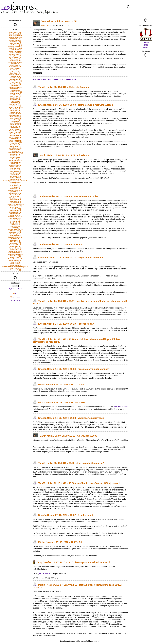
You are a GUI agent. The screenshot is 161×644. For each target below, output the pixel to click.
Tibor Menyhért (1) (15, 198)
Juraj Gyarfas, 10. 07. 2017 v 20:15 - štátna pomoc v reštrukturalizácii (73, 562)
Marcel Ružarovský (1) (15, 259)
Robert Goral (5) (15, 65)
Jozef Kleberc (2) (15, 117)
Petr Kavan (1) (15, 187)
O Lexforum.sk (15, 301)
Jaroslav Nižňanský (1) (15, 229)
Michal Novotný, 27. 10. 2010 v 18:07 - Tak (60, 542)
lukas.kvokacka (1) (15, 165)
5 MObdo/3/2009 (121, 407)
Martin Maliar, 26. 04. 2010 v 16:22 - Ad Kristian (64, 155)
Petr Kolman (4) (15, 79)
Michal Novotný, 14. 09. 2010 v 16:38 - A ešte (62, 402)
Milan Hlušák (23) (15, 43)
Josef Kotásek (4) (15, 68)
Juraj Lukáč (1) (15, 196)
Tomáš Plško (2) (15, 109)
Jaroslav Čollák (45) (15, 37)
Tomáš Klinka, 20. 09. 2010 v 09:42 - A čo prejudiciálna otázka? (71, 463)
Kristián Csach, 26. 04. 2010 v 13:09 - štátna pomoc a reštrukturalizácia (76, 105)
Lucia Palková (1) (15, 209)
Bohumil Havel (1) (15, 162)
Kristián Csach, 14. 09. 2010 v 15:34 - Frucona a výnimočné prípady (74, 369)
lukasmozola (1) (15, 246)
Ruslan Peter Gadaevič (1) (15, 204)
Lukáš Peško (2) (15, 98)
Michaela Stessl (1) (15, 193)
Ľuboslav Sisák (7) (15, 54)
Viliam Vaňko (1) (15, 215)
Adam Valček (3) (15, 89)
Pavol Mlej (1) (15, 225)
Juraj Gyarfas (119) (15, 34)
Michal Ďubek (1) (15, 250)
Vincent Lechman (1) (15, 268)
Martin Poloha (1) (15, 201)
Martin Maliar (46, 26)
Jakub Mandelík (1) (15, 186)
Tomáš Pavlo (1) (15, 195)
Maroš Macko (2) (15, 95)
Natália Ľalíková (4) (15, 75)
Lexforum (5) (15, 64)
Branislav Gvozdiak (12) (15, 47)
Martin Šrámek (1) (15, 157)
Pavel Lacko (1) (15, 134)
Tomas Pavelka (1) (15, 182)
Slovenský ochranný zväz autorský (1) (15, 181)
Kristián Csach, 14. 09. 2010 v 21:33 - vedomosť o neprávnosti (71, 418)
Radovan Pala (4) (15, 78)
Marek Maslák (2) (15, 123)
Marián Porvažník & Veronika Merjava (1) (15, 267)
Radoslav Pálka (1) (15, 245)
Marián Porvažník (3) (15, 87)
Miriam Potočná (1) (15, 232)
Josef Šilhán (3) (15, 82)
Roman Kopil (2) (15, 112)
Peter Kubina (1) (15, 145)
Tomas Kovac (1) (15, 178)
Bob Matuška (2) (15, 128)
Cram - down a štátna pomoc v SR (59, 21)
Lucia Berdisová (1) (15, 148)
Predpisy (146, 44)
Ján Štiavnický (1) (15, 221)
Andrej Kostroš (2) (15, 104)
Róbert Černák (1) (15, 168)
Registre (146, 46)
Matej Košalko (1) (15, 270)
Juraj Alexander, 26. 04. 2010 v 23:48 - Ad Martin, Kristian (68, 196)
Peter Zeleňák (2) (15, 118)
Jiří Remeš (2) (15, 103)
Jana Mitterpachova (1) (15, 254)
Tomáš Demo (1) (15, 146)
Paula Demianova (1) (15, 218)
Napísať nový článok (15, 289)
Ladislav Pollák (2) (15, 115)
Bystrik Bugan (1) (15, 207)
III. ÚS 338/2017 (46, 574)
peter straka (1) (15, 192)
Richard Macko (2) (15, 114)
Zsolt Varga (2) (15, 122)
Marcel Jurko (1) (15, 167)
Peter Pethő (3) (15, 90)
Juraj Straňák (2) (15, 97)
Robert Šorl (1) (15, 143)
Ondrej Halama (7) (15, 56)
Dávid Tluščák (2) (15, 129)
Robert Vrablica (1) (15, 212)
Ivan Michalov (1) (15, 200)
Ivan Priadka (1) (15, 154)
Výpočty (146, 47)
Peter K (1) (15, 159)
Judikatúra (146, 43)
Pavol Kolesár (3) (15, 84)
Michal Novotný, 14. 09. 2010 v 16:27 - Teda (61, 385)
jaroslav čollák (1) (15, 214)
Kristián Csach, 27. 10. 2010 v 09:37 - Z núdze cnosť (66, 515)
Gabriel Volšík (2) (15, 125)
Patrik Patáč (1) (15, 156)
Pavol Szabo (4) (15, 73)
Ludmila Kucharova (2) (15, 107)
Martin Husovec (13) (15, 45)
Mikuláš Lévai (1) (15, 203)
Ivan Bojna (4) (15, 76)
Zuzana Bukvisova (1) (15, 237)
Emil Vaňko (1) (15, 175)
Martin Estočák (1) (15, 150)
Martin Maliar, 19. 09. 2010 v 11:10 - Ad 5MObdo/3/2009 (68, 436)
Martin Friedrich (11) (15, 48)
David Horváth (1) (15, 256)
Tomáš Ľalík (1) (15, 164)
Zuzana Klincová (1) (15, 206)
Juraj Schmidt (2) (15, 93)
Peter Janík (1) (15, 151)
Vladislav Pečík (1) (15, 257)
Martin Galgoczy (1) (15, 248)
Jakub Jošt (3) (15, 86)
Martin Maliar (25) (15, 42)
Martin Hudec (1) (15, 170)
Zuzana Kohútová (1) (15, 132)
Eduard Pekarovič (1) (15, 140)
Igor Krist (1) (15, 239)
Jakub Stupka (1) (15, 136)
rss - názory (15, 297)
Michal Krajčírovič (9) (15, 51)
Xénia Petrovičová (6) (15, 62)
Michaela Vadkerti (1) (15, 131)
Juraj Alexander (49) (15, 36)
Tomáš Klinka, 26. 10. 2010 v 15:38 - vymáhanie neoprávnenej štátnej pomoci (79, 483)
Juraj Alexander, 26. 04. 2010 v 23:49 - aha (60, 244)
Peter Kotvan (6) (15, 59)
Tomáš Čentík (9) (15, 53)
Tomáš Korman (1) (15, 265)
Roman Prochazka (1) (15, 253)
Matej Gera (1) (15, 262)
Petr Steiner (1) (15, 226)
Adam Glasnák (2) (15, 120)
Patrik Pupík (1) (15, 234)
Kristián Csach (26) (15, 40)
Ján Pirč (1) (15, 228)
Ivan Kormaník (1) (15, 173)
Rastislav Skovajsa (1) (15, 190)
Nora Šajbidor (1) (15, 211)
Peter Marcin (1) (15, 189)
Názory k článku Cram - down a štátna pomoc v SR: (55, 79)
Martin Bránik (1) (15, 243)
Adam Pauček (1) (15, 231)
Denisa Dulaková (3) (15, 81)
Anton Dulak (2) (15, 111)
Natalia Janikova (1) (15, 161)
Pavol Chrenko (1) (15, 220)
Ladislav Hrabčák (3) (15, 92)
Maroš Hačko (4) (15, 70)
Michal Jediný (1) (15, 176)
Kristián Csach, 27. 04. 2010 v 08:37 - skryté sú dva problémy (70, 258)
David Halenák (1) (15, 242)
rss (15, 294)
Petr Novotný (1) (15, 139)
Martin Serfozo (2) (15, 100)
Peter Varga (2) (15, 101)
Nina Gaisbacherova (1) (15, 153)
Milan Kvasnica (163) (15, 32)
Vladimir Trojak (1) (15, 236)
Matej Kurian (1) (15, 223)
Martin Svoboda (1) (15, 137)
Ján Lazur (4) (15, 72)
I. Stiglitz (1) (15, 184)
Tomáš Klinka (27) (15, 39)
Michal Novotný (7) (15, 57)
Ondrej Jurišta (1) (15, 264)
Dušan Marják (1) (15, 179)
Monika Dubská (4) (15, 67)
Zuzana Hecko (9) (15, 50)
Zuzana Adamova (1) (15, 251)
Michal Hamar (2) (15, 106)
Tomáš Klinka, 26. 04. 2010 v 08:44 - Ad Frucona (64, 87)
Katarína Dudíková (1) (15, 217)
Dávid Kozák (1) (15, 240)
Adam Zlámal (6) (15, 61)
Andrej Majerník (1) (15, 261)
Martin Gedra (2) (15, 126)
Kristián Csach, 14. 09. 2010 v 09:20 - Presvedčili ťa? (66, 324)
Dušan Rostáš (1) (15, 171)
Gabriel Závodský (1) (15, 142)
